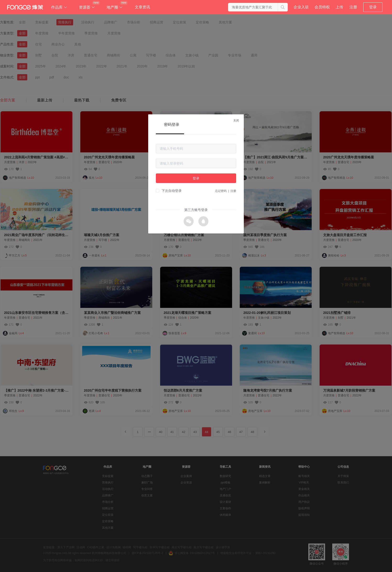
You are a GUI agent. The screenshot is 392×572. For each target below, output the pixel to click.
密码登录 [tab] (172, 125)
